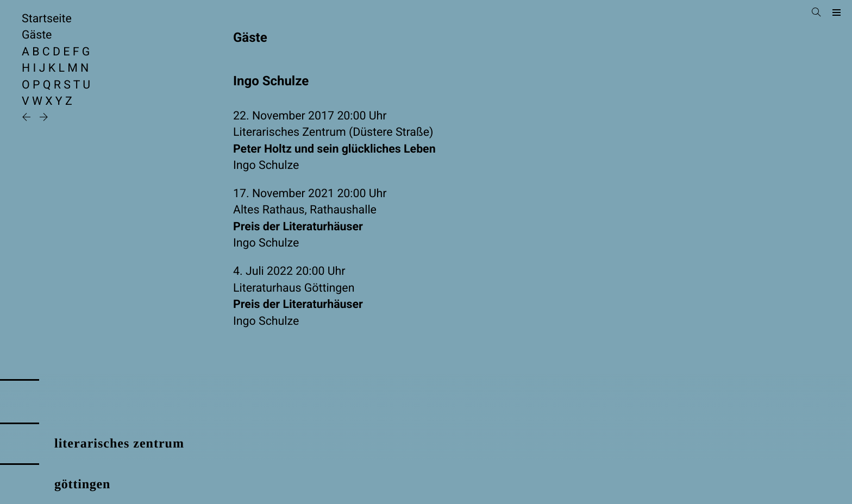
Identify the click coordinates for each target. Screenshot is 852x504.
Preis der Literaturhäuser (298, 227)
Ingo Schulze (266, 165)
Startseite (47, 19)
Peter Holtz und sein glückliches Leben (334, 149)
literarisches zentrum (119, 444)
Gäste (37, 35)
